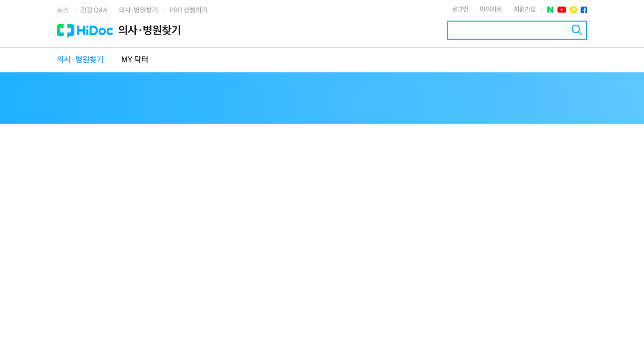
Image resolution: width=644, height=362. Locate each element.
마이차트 (491, 10)
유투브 (562, 10)
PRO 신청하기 (189, 10)
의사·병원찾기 (138, 10)
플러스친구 (573, 10)
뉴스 (63, 10)
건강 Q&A (94, 10)
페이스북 (584, 10)
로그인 (460, 10)
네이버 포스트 (551, 10)
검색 (577, 30)
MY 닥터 (135, 60)
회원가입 (525, 10)
